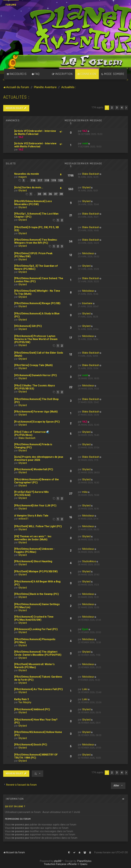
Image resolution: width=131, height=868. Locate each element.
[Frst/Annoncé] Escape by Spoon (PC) (37, 422)
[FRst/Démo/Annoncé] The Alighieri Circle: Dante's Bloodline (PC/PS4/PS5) (38, 653)
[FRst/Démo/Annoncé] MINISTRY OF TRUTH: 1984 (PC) (36, 756)
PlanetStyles (84, 861)
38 (61, 194)
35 (45, 194)
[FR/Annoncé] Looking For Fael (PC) (36, 629)
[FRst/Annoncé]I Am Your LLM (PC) (35, 506)
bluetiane (87, 303)
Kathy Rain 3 (22, 699)
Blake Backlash (91, 174)
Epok (85, 629)
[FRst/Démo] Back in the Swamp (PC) (37, 594)
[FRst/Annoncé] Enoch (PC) (31, 745)
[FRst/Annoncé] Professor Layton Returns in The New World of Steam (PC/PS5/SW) (36, 339)
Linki (85, 689)
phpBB (58, 861)
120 (60, 180)
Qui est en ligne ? (15, 806)
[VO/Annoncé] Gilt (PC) (28, 326)
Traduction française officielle (60, 864)
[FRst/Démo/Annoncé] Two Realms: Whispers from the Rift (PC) (36, 241)
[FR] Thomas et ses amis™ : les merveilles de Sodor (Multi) (33, 538)
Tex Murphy (25, 702)
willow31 (23, 519)
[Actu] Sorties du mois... (29, 187)
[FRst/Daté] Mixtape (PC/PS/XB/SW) (36, 571)
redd (85, 143)
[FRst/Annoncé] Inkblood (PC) (32, 709)
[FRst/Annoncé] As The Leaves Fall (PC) (39, 689)
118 (47, 180)
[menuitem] (36, 74)
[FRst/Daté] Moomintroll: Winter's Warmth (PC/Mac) (34, 666)
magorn (23, 177)
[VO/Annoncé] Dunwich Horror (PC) (36, 375)
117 (40, 180)
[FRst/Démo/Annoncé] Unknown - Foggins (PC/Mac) (34, 550)
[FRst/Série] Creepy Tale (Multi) (33, 365)
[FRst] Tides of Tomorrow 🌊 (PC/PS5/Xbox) (32, 433)
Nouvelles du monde (27, 174)
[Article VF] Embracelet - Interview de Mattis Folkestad (35, 132)
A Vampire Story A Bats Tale (31, 516)
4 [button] (122, 108)
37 (56, 194)
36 (50, 194)
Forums (11, 5)
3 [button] (117, 108)
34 (39, 194)
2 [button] (112, 108)
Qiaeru (84, 864)
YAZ (21, 137)
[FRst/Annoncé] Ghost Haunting (33, 561)
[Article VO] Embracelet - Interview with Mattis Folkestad (35, 145)
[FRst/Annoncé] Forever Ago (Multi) (36, 412)
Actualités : (16, 97)
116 (33, 180)
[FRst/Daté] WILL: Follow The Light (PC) (38, 526)
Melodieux (88, 253)
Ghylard (23, 190)
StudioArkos (89, 561)
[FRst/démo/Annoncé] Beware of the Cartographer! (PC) (37, 481)
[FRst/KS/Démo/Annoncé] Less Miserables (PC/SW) (33, 203)
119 (54, 180)
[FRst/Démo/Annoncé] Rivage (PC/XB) (37, 303)
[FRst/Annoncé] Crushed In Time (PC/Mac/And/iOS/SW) (34, 618)
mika (85, 492)
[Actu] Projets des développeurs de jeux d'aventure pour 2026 (39, 458)
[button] (126, 108)
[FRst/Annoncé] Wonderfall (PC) (34, 469)
